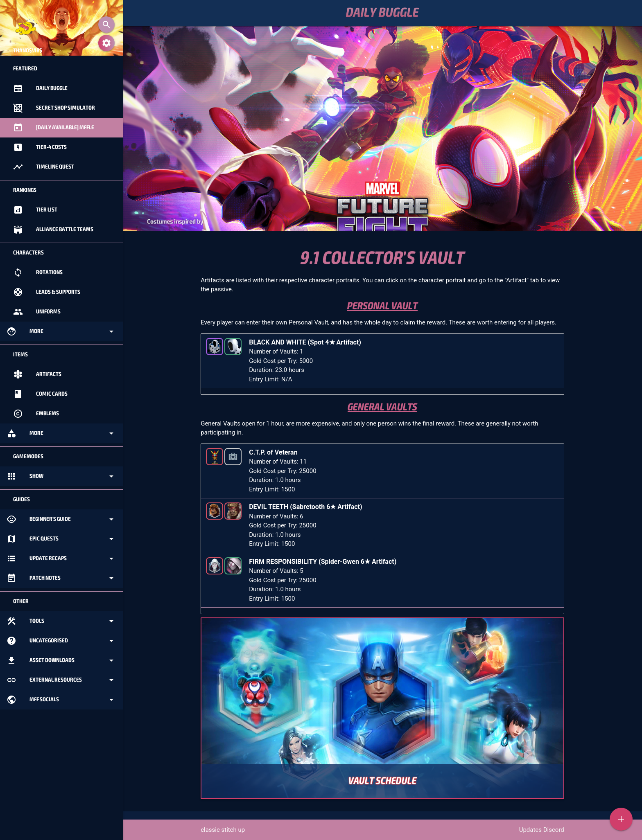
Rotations (38, 272)
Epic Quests (61, 539)
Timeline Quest (44, 167)
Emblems (36, 414)
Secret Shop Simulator (54, 108)
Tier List (35, 210)
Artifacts (37, 374)
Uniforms (37, 312)
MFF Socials (61, 700)
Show (61, 476)
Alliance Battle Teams (53, 230)
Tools (61, 621)
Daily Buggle (382, 13)
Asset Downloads (61, 660)
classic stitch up (223, 830)
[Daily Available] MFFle (54, 128)
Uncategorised (61, 641)
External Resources (61, 680)
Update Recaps (61, 558)
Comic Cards (40, 394)
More (61, 331)
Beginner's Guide (61, 519)
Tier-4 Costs (40, 147)
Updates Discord (542, 830)
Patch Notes (61, 578)
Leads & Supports (47, 292)
